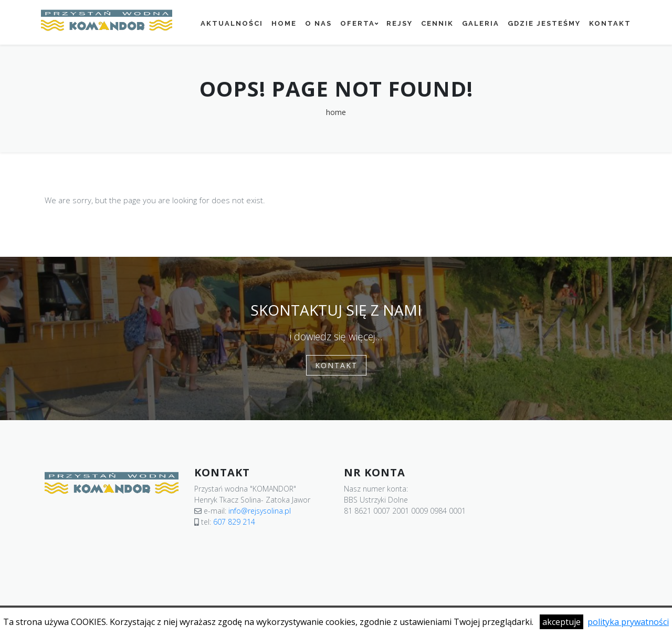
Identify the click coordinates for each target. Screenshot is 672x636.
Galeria (481, 23)
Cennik (437, 23)
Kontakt (610, 23)
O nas (318, 23)
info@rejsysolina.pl (260, 511)
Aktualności (232, 23)
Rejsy (400, 23)
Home (284, 23)
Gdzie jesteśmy (544, 23)
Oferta (358, 23)
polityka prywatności (628, 622)
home (336, 112)
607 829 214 (234, 522)
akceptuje (561, 622)
